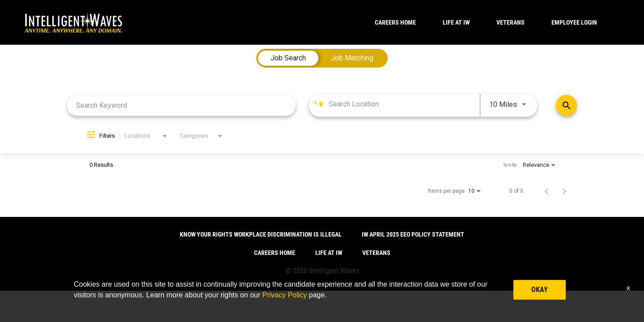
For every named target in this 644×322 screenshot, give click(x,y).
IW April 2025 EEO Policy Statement (413, 234)
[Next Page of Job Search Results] (564, 191)
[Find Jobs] (566, 105)
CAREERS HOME (395, 22)
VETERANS (511, 22)
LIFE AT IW (456, 22)
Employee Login (574, 22)
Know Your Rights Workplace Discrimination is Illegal (261, 234)
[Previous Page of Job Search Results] (547, 191)
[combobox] (181, 105)
